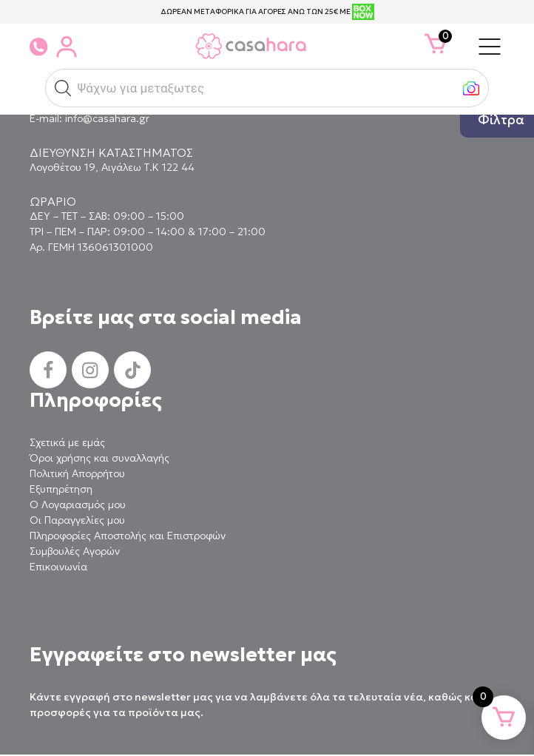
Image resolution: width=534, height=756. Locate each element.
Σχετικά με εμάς (67, 442)
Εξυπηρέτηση (61, 489)
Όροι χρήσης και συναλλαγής (99, 458)
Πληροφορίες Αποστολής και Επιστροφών (128, 536)
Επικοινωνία (58, 567)
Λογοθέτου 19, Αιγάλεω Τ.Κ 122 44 (112, 167)
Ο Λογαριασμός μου (78, 504)
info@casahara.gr (107, 118)
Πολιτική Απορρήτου (77, 473)
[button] (63, 88)
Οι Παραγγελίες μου (77, 520)
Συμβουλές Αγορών (75, 551)
